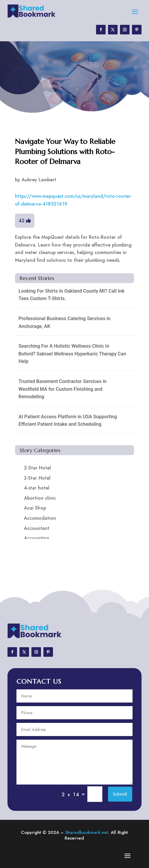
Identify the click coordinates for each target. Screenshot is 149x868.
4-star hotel (37, 488)
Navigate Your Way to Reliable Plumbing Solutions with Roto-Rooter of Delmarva (65, 152)
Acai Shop (35, 508)
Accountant (37, 528)
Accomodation (40, 518)
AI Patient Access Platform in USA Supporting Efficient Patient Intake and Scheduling (68, 421)
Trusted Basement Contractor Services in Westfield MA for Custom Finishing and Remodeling (63, 389)
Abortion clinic (40, 498)
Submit (120, 794)
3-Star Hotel (37, 478)
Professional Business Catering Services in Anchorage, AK (64, 322)
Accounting (37, 538)
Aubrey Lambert (39, 180)
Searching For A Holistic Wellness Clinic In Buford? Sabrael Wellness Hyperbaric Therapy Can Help (72, 354)
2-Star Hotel (37, 468)
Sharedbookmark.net (87, 832)
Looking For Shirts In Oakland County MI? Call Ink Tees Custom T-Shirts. (72, 295)
